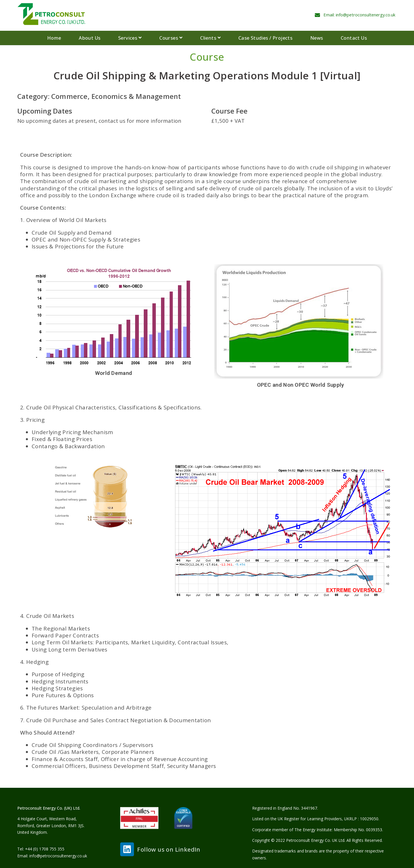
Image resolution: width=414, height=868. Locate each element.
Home (54, 38)
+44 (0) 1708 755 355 (45, 849)
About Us (90, 38)
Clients (210, 38)
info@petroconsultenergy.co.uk (58, 856)
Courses (171, 38)
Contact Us (354, 38)
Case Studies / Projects (265, 38)
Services (130, 38)
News (317, 38)
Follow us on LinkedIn (169, 849)
